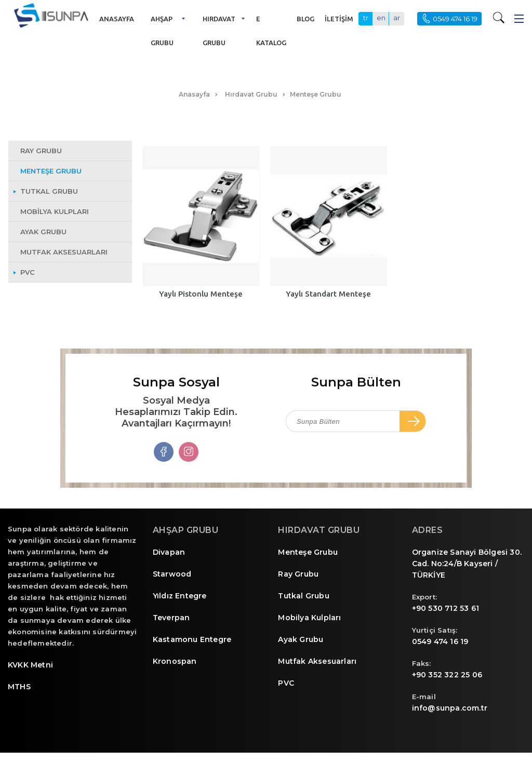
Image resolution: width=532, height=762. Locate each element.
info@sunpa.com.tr (450, 708)
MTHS (19, 687)
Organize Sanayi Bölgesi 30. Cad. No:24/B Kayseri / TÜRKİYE (467, 564)
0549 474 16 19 (440, 641)
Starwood (172, 574)
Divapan (169, 552)
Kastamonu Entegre (192, 639)
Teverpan (171, 618)
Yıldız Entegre (180, 596)
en (381, 18)
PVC (286, 683)
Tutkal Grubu (303, 596)
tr (366, 18)
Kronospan (175, 661)
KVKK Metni (30, 665)
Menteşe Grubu (308, 552)
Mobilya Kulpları (309, 618)
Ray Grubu (298, 574)
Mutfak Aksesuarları (317, 661)
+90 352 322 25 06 (447, 675)
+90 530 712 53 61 (445, 608)
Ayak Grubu (301, 639)
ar (397, 18)
